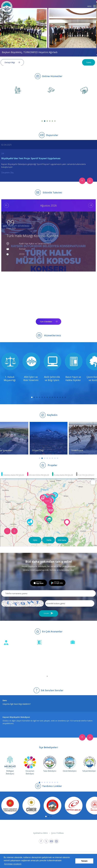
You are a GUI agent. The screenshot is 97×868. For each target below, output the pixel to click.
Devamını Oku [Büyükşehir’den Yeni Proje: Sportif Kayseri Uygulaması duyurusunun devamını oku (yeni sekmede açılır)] (8, 173)
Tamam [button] (84, 861)
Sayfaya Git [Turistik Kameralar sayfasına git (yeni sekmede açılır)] (42, 111)
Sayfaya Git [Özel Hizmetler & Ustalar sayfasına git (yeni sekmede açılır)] (8, 111)
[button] (94, 6)
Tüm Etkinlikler (46, 322)
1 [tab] (42, 121)
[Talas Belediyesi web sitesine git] (50, 764)
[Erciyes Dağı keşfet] (49, 438)
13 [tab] (63, 397)
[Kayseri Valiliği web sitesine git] (52, 806)
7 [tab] (47, 397)
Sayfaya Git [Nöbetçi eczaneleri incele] (42, 664)
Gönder (46, 613)
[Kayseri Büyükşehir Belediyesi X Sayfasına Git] (46, 841)
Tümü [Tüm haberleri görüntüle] (89, 62)
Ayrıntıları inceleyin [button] (13, 864)
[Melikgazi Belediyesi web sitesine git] (10, 764)
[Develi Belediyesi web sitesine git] (70, 764)
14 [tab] (65, 397)
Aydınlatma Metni (40, 833)
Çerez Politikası (57, 833)
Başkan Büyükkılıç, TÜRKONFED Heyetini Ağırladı (30, 52)
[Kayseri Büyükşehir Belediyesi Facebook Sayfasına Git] (41, 841)
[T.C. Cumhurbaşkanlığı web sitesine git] (10, 806)
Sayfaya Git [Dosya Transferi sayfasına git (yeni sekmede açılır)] (75, 111)
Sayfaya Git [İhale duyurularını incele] (75, 664)
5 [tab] (52, 121)
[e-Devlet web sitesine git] (73, 806)
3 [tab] (47, 121)
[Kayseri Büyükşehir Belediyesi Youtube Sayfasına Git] (51, 841)
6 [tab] (55, 121)
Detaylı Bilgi (10, 62)
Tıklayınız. (29, 721)
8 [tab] (50, 397)
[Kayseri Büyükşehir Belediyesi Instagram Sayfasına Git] (57, 841)
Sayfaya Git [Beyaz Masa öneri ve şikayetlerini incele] (8, 664)
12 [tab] (60, 397)
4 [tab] (50, 121)
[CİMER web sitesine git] (31, 806)
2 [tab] (45, 121)
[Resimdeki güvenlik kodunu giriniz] (70, 603)
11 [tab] (57, 397)
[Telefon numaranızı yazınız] (48, 593)
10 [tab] (55, 397)
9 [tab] (52, 397)
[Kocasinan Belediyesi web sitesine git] (30, 764)
